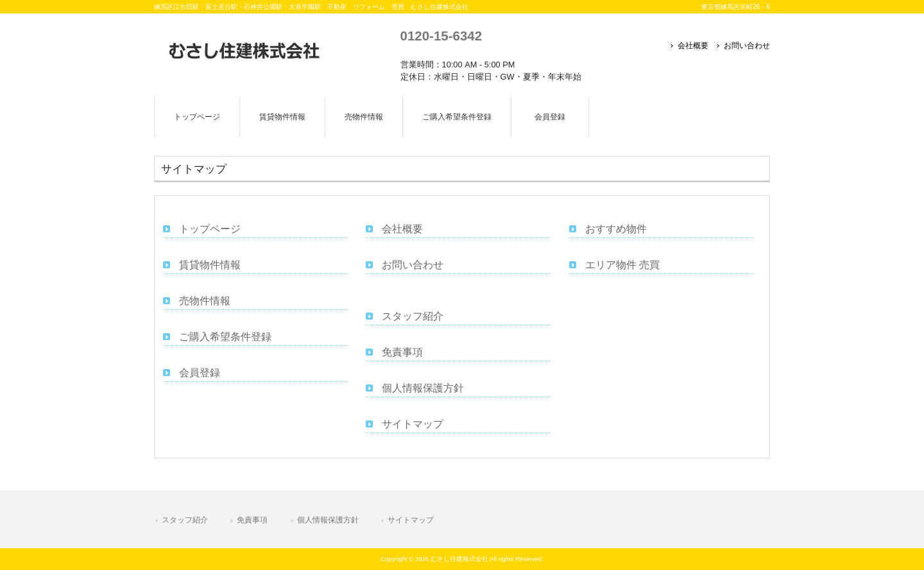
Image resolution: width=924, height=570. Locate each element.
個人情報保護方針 (423, 388)
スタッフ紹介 (413, 316)
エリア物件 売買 (622, 265)
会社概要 (693, 46)
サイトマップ (413, 424)
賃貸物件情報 (210, 265)
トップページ (210, 229)
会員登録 (200, 373)
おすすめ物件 (616, 229)
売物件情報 (205, 301)
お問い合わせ (747, 46)
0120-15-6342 (441, 36)
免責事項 (402, 352)
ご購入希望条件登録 (225, 337)
